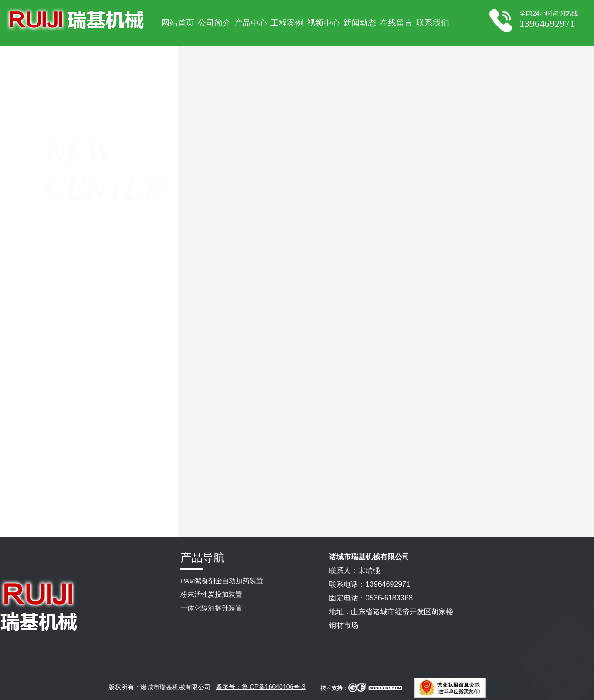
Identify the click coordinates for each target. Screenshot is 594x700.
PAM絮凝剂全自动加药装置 (222, 581)
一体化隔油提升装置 (211, 608)
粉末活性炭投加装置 (211, 594)
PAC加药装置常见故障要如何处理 (349, 515)
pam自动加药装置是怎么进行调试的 (423, 515)
